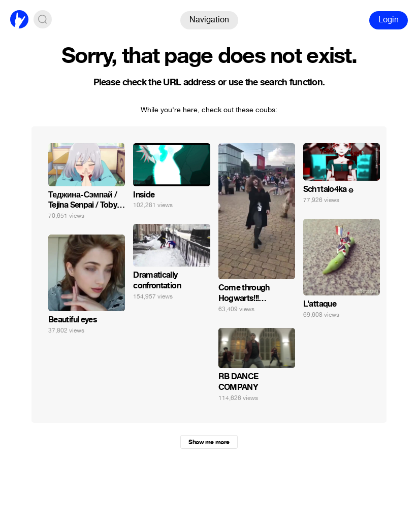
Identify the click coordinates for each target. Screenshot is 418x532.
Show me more (209, 442)
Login (389, 20)
